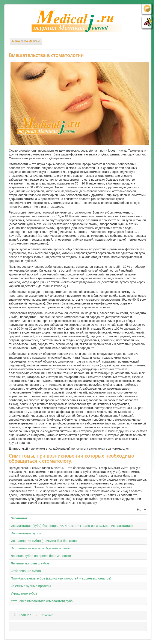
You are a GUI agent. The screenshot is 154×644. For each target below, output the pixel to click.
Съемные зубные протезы (31, 586)
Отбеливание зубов (26, 571)
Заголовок (19, 518)
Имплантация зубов (26, 533)
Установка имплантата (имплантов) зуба (42, 601)
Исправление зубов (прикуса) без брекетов (44, 541)
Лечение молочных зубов (30, 563)
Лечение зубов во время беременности (41, 556)
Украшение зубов (24, 593)
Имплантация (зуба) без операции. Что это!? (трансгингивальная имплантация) (72, 526)
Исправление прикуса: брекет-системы (41, 548)
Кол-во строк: (134, 507)
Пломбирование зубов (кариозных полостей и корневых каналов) (61, 578)
